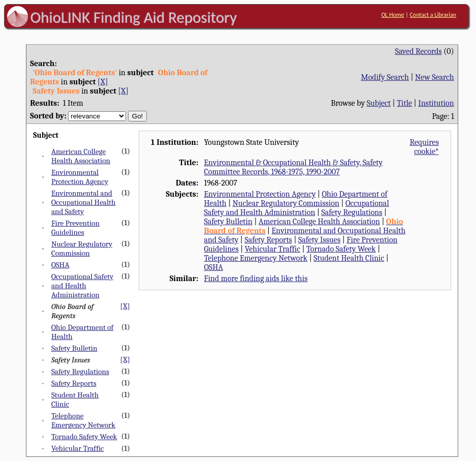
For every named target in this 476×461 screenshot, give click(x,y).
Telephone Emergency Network (83, 420)
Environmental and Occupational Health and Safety (84, 202)
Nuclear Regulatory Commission (82, 249)
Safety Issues (319, 240)
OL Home (392, 15)
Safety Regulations (80, 372)
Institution (436, 103)
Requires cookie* (424, 147)
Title (404, 103)
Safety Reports (74, 383)
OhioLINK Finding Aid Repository (134, 17)
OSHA (60, 265)
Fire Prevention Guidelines (75, 228)
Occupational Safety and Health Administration (82, 286)
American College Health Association (81, 156)
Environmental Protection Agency (80, 177)
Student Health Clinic (349, 258)
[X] (103, 82)
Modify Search (385, 77)
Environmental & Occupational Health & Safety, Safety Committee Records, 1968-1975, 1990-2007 (293, 167)
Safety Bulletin (74, 348)
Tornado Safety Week (84, 437)
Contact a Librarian (433, 15)
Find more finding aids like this (256, 279)
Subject (379, 103)
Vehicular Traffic (78, 448)
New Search (435, 77)
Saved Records (418, 51)
